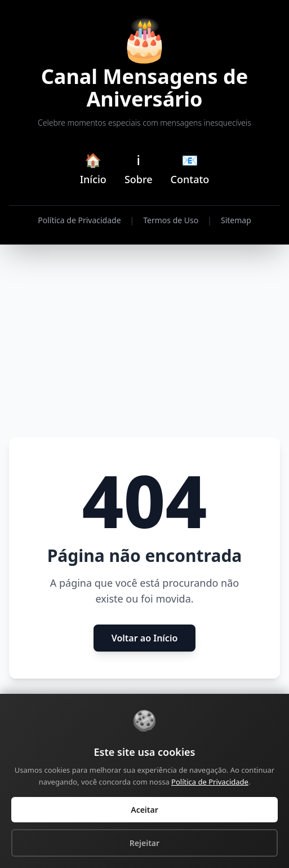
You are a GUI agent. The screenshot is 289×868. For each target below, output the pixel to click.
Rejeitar (144, 843)
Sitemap (236, 220)
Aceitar (144, 810)
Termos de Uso (171, 220)
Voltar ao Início (145, 638)
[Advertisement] (144, 342)
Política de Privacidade (79, 220)
